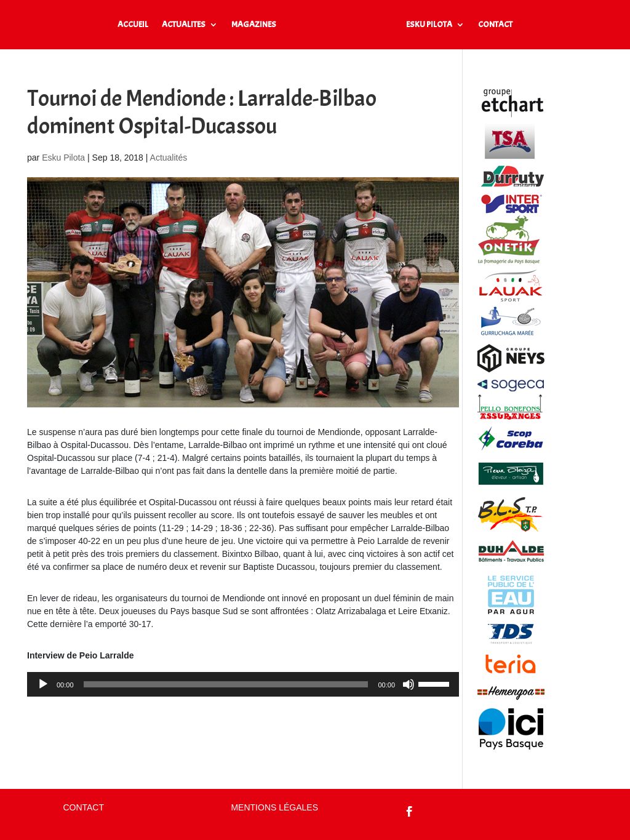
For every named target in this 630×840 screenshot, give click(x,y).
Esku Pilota (63, 158)
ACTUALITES (184, 25)
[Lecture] (43, 684)
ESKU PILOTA (429, 25)
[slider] (226, 684)
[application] (243, 684)
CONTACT (495, 25)
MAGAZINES (254, 25)
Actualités (169, 158)
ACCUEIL (133, 25)
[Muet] (409, 684)
